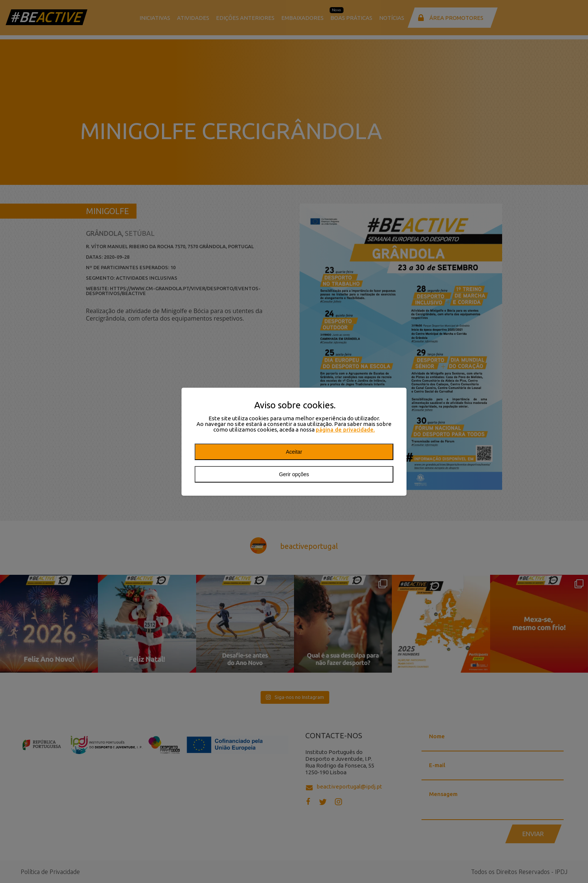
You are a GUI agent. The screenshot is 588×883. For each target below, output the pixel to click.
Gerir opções (294, 474)
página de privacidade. (345, 430)
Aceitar (294, 452)
